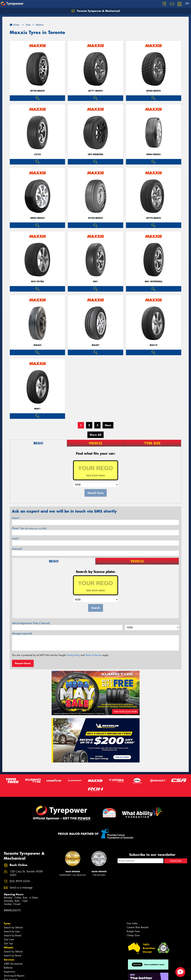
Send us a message (21, 888)
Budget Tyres (133, 931)
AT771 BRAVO (95, 91)
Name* (16, 518)
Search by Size (12, 931)
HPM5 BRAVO (37, 218)
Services (9, 960)
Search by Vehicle (13, 927)
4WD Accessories (13, 964)
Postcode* (17, 549)
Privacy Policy (73, 655)
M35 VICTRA (37, 282)
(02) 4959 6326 (20, 881)
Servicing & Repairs (14, 976)
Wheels (9, 948)
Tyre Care (9, 939)
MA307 (95, 345)
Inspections (9, 972)
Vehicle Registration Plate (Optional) (31, 623)
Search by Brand (13, 935)
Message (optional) (22, 633)
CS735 (37, 154)
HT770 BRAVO (154, 218)
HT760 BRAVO (95, 218)
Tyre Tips (8, 943)
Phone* (29, 528)
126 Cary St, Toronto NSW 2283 (26, 873)
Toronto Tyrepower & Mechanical (96, 11)
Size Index (132, 923)
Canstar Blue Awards (138, 927)
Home (14, 25)
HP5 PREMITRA (95, 154)
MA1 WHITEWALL (154, 282)
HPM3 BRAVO (154, 154)
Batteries (8, 968)
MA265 (37, 345)
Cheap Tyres (133, 935)
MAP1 (37, 409)
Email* (16, 539)
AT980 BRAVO (154, 91)
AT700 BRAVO (37, 91)
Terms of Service (94, 655)
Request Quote (23, 663)
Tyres (7, 923)
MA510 (154, 345)
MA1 (95, 282)
